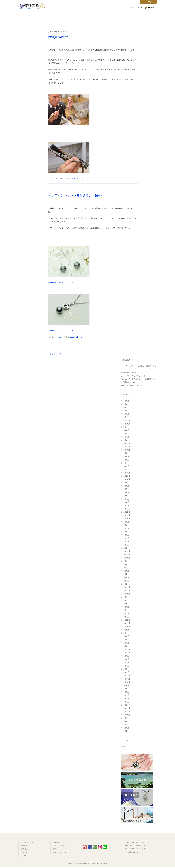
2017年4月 (125, 666)
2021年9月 (125, 522)
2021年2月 (125, 545)
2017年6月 (125, 659)
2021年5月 (125, 535)
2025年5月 (125, 411)
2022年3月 (125, 502)
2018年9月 (125, 630)
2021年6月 (125, 532)
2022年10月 (125, 479)
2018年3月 (125, 643)
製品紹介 (58, 15)
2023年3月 (125, 466)
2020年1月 (125, 584)
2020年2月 (125, 581)
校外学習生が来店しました (131, 385)
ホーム (38, 15)
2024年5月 (125, 433)
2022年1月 (125, 509)
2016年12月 (125, 675)
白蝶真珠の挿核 (59, 37)
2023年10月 (125, 450)
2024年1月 (125, 440)
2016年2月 (125, 702)
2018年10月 (125, 626)
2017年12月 (125, 649)
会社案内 (116, 15)
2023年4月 (125, 463)
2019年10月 (125, 594)
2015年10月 (125, 715)
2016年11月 (125, 679)
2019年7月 (125, 600)
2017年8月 (125, 656)
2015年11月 (125, 711)
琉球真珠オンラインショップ (61, 283)
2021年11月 (125, 515)
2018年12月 (125, 620)
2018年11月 (125, 623)
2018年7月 (125, 633)
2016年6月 (125, 689)
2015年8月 (125, 721)
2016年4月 (125, 695)
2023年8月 (125, 456)
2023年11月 (125, 447)
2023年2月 (125, 469)
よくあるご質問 (137, 15)
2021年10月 (125, 518)
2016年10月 (125, 682)
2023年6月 (125, 460)
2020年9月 (125, 561)
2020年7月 (125, 568)
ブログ (56, 849)
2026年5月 (125, 401)
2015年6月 (125, 728)
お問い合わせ (133, 852)
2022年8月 (125, 486)
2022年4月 (125, 499)
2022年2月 (125, 505)
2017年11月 (125, 653)
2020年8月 (125, 564)
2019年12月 (125, 587)
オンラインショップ (38, 23)
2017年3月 (125, 669)
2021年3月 (125, 541)
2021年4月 (125, 538)
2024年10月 (125, 424)
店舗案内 (97, 15)
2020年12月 (125, 551)
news (60, 178)
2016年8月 (125, 685)
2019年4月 (125, 610)
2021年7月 (125, 528)
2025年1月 (125, 417)
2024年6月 (125, 430)
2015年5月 (125, 731)
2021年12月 (125, 512)
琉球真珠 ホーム (27, 842)
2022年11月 (125, 476)
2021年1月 (125, 548)
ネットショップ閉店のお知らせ (133, 376)
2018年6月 (125, 636)
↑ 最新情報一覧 (55, 354)
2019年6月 (125, 604)
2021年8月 (125, 525)
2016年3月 (125, 698)
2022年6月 (125, 492)
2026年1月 (125, 404)
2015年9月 (125, 718)
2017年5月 (125, 662)
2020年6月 (125, 571)
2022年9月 (125, 483)
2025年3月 (125, 414)
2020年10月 (125, 558)
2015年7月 (125, 725)
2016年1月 (125, 705)
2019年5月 (125, 607)
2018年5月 (125, 640)
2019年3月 (125, 613)
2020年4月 (125, 577)
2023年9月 (125, 453)
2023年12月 (125, 443)
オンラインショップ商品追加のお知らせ (76, 196)
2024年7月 (125, 427)
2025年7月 (125, 407)
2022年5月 (125, 496)
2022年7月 (125, 489)
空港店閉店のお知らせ (129, 372)
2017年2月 (125, 672)
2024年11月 (125, 420)
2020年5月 (125, 574)
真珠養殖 (78, 15)
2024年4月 (125, 437)
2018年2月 (125, 646)
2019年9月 (125, 597)
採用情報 (56, 842)
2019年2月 (125, 617)
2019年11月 (125, 590)
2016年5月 (125, 692)
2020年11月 (125, 554)
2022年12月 (125, 473)
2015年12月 (125, 708)
